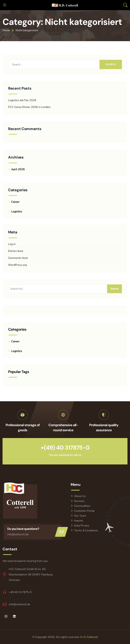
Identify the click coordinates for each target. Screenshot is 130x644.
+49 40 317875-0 (20, 592)
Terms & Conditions (86, 531)
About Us (80, 496)
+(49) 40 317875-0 (65, 448)
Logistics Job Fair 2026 (22, 100)
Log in (12, 244)
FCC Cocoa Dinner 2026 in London (29, 107)
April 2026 (18, 169)
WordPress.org (17, 265)
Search (115, 289)
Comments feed (18, 258)
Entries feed (15, 251)
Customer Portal (84, 511)
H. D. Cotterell (89, 637)
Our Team (80, 516)
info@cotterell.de (18, 534)
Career (15, 202)
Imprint (79, 521)
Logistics (17, 212)
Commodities (82, 506)
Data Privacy (82, 526)
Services (79, 501)
